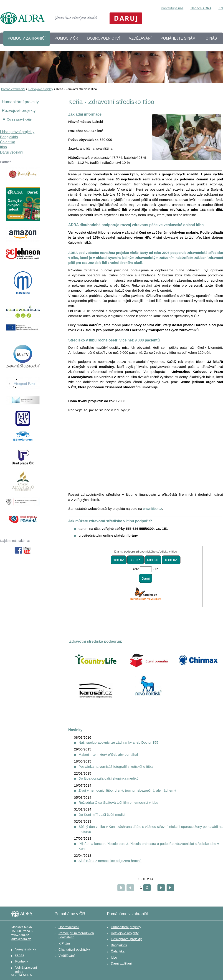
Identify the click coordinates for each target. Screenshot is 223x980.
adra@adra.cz (21, 939)
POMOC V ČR (66, 38)
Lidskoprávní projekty (17, 132)
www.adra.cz (20, 935)
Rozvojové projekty (41, 89)
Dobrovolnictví (69, 927)
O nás (20, 955)
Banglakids (9, 137)
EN (221, 8)
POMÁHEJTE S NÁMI (179, 38)
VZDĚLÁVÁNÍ (140, 38)
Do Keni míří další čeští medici (102, 815)
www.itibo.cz (152, 509)
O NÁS (211, 38)
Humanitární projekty (20, 102)
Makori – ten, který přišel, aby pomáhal (108, 754)
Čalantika (8, 142)
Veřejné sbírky (26, 949)
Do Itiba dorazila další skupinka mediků (108, 778)
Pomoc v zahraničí (13, 89)
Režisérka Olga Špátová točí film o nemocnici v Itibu (118, 802)
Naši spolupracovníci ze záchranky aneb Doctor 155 (118, 742)
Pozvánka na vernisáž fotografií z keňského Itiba (116, 767)
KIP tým (64, 943)
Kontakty (22, 961)
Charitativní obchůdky (74, 950)
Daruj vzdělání (12, 152)
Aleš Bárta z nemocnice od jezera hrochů (110, 861)
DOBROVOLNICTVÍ (103, 38)
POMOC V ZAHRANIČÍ (27, 38)
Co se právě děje (19, 119)
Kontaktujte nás (172, 8)
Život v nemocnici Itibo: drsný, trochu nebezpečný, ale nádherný (127, 790)
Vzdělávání (67, 956)
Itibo (3, 147)
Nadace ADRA (201, 8)
